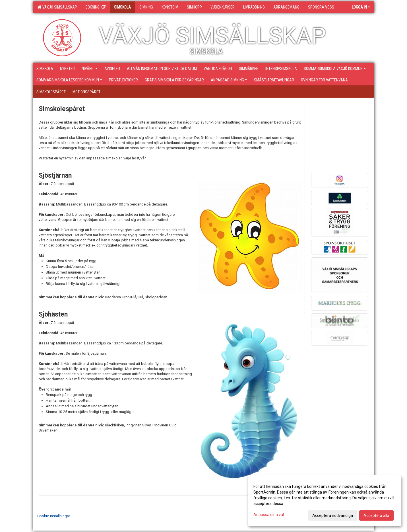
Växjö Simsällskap (57, 7)
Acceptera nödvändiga (333, 515)
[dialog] (325, 501)
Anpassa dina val (269, 515)
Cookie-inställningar (54, 516)
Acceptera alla (376, 515)
